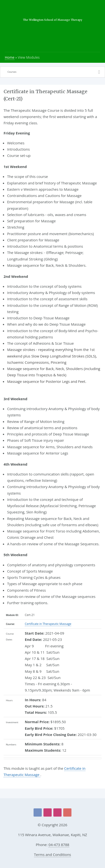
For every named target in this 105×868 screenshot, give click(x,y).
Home (10, 57)
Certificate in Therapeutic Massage (48, 624)
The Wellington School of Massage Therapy (52, 20)
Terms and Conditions (53, 854)
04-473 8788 (59, 845)
